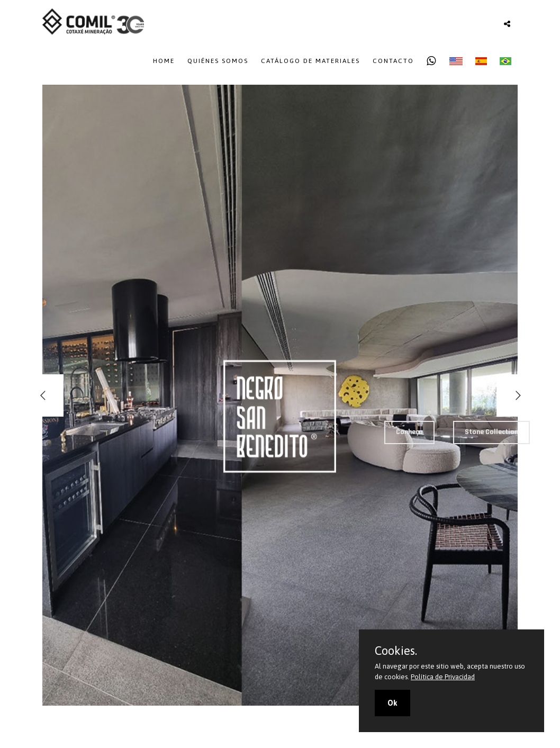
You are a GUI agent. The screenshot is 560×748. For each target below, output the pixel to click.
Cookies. (396, 651)
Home (164, 61)
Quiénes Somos (218, 61)
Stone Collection (491, 432)
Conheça (409, 432)
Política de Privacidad (443, 677)
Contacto (393, 61)
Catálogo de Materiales (310, 61)
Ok (392, 703)
